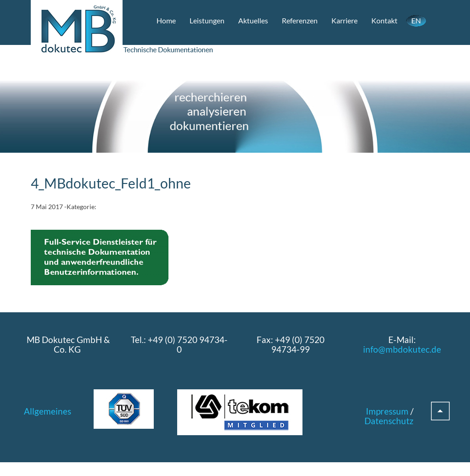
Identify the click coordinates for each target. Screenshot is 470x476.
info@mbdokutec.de (402, 349)
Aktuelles (253, 20)
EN (416, 20)
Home (166, 20)
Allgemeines (48, 411)
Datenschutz (389, 421)
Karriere (344, 20)
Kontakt (384, 20)
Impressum (387, 411)
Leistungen (207, 20)
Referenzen (300, 20)
